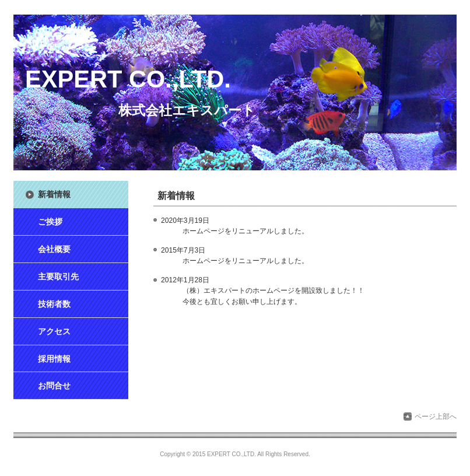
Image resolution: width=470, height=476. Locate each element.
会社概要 (54, 249)
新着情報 (54, 194)
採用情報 (54, 359)
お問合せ (54, 386)
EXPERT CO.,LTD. (128, 79)
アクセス (54, 331)
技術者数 (54, 304)
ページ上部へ (436, 416)
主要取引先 (58, 276)
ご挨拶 (50, 222)
